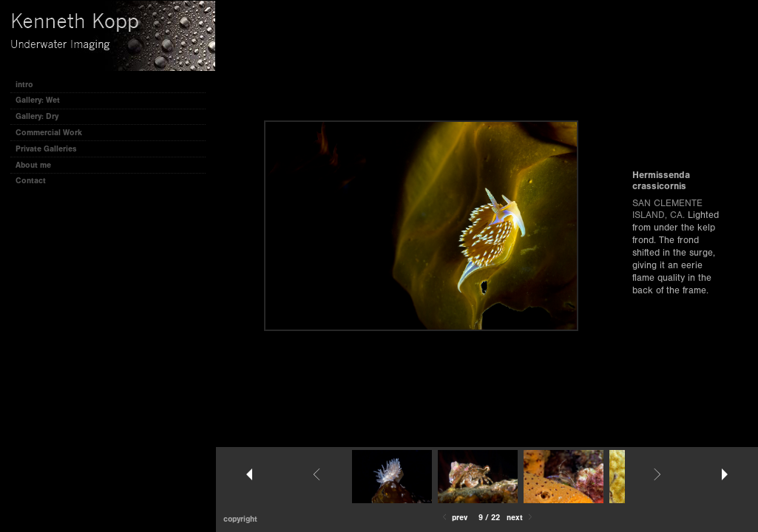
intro (24, 85)
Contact (31, 181)
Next (521, 518)
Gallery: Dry (37, 116)
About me (33, 165)
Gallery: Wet (43, 100)
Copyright (240, 519)
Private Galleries (46, 149)
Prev (454, 518)
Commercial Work (49, 133)
